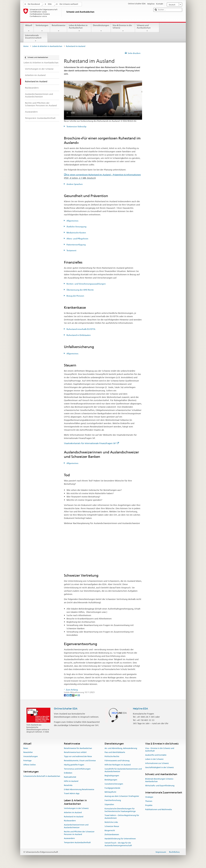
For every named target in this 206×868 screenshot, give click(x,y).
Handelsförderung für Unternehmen (120, 839)
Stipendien (109, 804)
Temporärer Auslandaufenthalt (77, 842)
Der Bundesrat (34, 4)
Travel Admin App (72, 794)
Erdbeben (68, 773)
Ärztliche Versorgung (76, 227)
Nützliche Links (111, 822)
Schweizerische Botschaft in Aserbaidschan (42, 776)
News (26, 748)
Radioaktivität (70, 777)
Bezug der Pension (75, 296)
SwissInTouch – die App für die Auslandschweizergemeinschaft (118, 844)
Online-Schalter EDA (66, 709)
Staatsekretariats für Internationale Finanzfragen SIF (91, 443)
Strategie (149, 797)
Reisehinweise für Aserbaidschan (78, 748)
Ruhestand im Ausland (74, 817)
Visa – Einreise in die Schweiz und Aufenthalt (160, 750)
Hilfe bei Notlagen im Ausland (118, 765)
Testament (71, 250)
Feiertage (27, 761)
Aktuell (29, 28)
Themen (149, 801)
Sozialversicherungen (114, 784)
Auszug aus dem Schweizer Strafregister (122, 796)
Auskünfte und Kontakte (156, 755)
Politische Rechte (112, 756)
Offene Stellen (30, 765)
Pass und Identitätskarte (115, 752)
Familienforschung (113, 800)
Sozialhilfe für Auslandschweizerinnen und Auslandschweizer (123, 770)
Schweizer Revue (112, 826)
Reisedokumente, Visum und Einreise (80, 761)
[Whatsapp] (76, 695)
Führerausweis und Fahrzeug (117, 761)
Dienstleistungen (101, 28)
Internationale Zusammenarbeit (36, 38)
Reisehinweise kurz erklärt (75, 752)
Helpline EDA (140, 709)
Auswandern (69, 838)
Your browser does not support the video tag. (103, 100)
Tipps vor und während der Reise (78, 756)
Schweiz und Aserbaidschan (147, 28)
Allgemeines (72, 221)
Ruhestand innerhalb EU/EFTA (81, 329)
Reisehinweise (59, 28)
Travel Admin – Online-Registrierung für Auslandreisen (122, 817)
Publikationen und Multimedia (159, 809)
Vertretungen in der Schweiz (76, 808)
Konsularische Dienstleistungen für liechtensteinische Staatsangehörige (120, 810)
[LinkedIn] (71, 695)
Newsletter (28, 752)
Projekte (149, 805)
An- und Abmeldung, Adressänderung (121, 748)
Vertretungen (42, 28)
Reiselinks (68, 785)
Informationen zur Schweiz (157, 763)
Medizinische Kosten (76, 233)
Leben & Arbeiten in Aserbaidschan (79, 28)
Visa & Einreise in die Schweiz (123, 28)
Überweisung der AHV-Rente (80, 290)
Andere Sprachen (74, 184)
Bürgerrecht (110, 830)
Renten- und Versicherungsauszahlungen (86, 284)
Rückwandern (70, 821)
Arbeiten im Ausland (73, 812)
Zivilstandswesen (112, 835)
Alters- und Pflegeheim (77, 239)
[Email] (79, 695)
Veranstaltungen (31, 756)
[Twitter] (68, 695)
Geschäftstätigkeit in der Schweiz (160, 767)
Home (26, 46)
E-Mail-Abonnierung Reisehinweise (79, 789)
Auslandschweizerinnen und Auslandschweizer (76, 826)
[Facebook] (65, 695)
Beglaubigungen (112, 776)
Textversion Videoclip (76, 127)
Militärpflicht (110, 792)
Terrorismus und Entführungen (77, 769)
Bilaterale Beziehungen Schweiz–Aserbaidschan (160, 780)
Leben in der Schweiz (154, 759)
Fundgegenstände (112, 788)
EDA (50, 4)
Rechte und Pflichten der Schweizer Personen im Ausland (79, 833)
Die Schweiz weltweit (69, 4)
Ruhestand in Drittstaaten (78, 335)
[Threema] (73, 695)
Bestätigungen (111, 780)
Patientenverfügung (76, 245)
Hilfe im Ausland (71, 781)
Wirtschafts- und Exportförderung (160, 786)
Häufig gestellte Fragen (74, 765)
